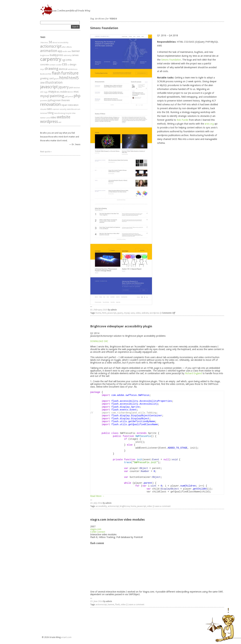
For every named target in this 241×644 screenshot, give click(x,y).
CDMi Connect (98, 532)
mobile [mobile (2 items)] (64, 92)
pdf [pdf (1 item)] (66, 97)
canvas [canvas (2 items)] (75, 55)
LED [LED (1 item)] (42, 92)
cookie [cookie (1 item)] (59, 65)
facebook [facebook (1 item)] (44, 74)
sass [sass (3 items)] (49, 109)
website (145, 313)
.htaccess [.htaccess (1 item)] (44, 43)
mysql (127, 313)
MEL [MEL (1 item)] (58, 92)
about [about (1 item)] (55, 43)
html (104, 313)
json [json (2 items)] (71, 87)
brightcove (125, 506)
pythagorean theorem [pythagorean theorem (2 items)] (59, 100)
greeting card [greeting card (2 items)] (47, 78)
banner (111, 605)
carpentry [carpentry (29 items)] (51, 59)
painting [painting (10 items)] (57, 96)
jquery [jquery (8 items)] (64, 87)
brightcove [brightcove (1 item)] (45, 55)
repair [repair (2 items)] (64, 105)
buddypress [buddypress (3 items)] (56, 55)
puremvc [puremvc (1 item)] (44, 101)
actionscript (113, 506)
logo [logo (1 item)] (46, 92)
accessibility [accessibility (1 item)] (63, 43)
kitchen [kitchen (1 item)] (77, 88)
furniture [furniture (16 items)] (70, 73)
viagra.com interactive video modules (117, 520)
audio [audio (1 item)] (65, 51)
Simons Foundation (104, 28)
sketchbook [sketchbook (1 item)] (72, 109)
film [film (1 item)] (50, 74)
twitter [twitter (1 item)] (43, 118)
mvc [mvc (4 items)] (76, 92)
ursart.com (41, 7)
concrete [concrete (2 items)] (44, 65)
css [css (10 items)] (64, 64)
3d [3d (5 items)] (50, 42)
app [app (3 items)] (60, 51)
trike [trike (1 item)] (74, 113)
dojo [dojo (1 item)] (42, 69)
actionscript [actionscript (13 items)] (51, 46)
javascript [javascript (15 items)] (49, 87)
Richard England (193, 373)
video (138, 313)
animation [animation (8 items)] (49, 51)
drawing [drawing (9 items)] (51, 69)
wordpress (155, 313)
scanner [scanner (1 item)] (56, 109)
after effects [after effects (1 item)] (67, 47)
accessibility (101, 506)
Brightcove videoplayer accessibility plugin (121, 326)
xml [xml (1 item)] (60, 122)
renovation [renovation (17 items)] (50, 104)
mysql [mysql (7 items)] (45, 96)
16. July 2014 (96, 503)
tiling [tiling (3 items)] (51, 113)
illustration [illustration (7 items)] (54, 82)
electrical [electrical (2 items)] (63, 69)
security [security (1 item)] (63, 109)
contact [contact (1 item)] (52, 65)
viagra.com (96, 529)
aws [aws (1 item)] (70, 51)
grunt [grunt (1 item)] (56, 79)
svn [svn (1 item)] (79, 109)
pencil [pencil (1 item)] (71, 97)
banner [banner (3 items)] (76, 51)
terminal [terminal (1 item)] (44, 113)
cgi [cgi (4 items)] (64, 60)
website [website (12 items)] (64, 117)
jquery (120, 313)
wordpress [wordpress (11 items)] (49, 122)
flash (118, 605)
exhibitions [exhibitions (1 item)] (73, 69)
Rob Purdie (183, 120)
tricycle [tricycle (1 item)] (68, 113)
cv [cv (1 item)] (68, 65)
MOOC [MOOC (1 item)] (70, 92)
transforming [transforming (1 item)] (59, 113)
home (98, 313)
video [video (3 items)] (53, 118)
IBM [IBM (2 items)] (42, 83)
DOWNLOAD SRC (99, 341)
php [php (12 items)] (77, 96)
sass (133, 313)
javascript (112, 313)
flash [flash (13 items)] (56, 73)
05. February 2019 (99, 310)
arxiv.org (209, 124)
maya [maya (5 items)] (52, 92)
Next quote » (46, 152)
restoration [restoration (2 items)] (73, 105)
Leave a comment (162, 506)
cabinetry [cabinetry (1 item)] (67, 55)
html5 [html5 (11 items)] (74, 78)
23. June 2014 (96, 601)
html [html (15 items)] (64, 78)
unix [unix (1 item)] (48, 118)
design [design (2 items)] (73, 65)
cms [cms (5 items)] (69, 60)
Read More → (97, 496)
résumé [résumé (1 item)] (43, 109)
